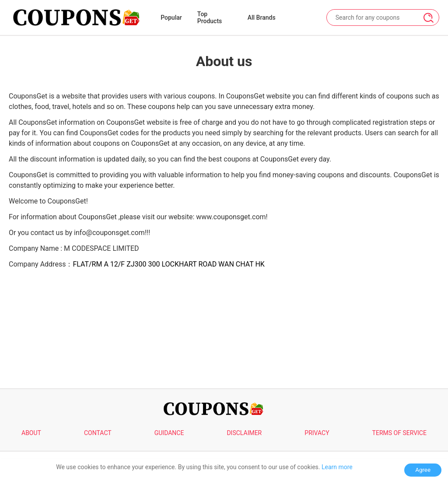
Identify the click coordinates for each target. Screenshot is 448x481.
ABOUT (31, 433)
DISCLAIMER (244, 433)
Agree (423, 470)
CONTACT (98, 433)
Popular (171, 18)
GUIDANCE (169, 433)
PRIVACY (317, 433)
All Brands (262, 18)
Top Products (210, 18)
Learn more (337, 467)
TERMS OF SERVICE (399, 433)
